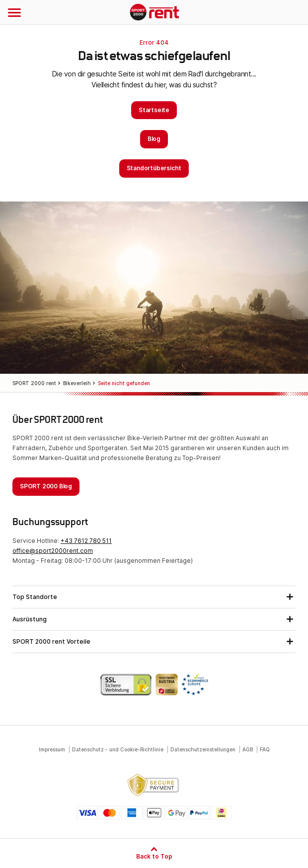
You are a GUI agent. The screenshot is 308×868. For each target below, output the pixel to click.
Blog (154, 139)
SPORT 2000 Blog (46, 486)
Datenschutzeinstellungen (203, 749)
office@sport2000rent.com (53, 551)
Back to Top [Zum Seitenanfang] (154, 856)
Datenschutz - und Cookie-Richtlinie (118, 749)
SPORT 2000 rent (154, 13)
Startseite (154, 110)
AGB (248, 749)
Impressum (52, 749)
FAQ (265, 749)
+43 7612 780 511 (86, 541)
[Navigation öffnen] (14, 12)
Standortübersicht (154, 168)
